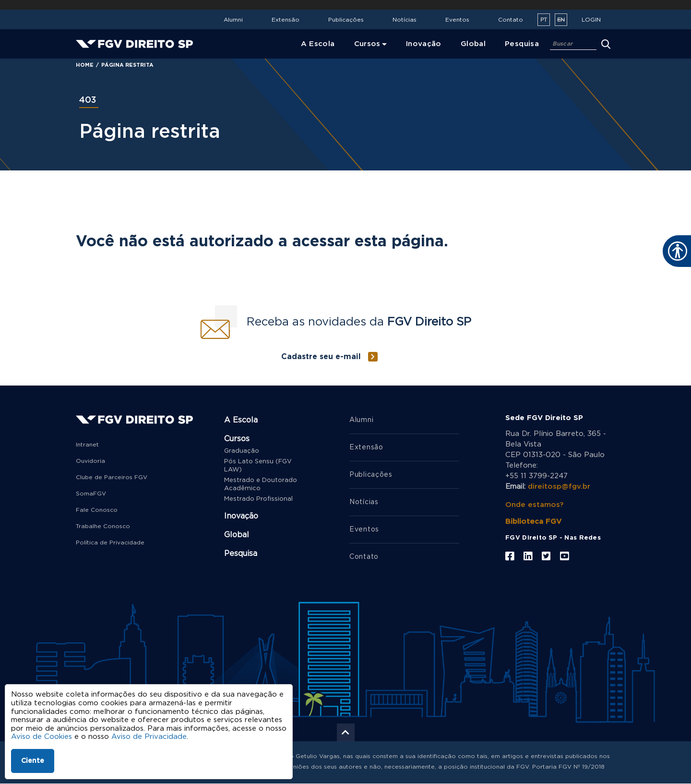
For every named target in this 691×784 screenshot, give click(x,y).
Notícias (405, 20)
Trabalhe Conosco (103, 526)
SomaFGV (91, 494)
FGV (335, 5)
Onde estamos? (534, 505)
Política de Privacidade (110, 543)
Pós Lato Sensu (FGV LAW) (258, 466)
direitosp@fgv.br (559, 487)
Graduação (242, 451)
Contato (511, 20)
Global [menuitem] (473, 44)
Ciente (33, 761)
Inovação (241, 516)
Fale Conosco (97, 510)
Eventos (457, 20)
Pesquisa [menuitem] (522, 44)
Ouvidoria (90, 461)
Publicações (346, 20)
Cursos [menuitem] (367, 44)
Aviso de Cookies (42, 737)
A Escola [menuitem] (318, 44)
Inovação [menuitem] (424, 44)
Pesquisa (241, 554)
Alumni (233, 20)
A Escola (241, 420)
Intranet (87, 445)
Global (237, 535)
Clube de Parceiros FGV (112, 477)
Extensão (286, 20)
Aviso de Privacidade (149, 737)
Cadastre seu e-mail (321, 357)
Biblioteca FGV (533, 522)
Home (85, 65)
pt (544, 20)
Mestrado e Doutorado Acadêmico (261, 484)
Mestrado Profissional (258, 499)
